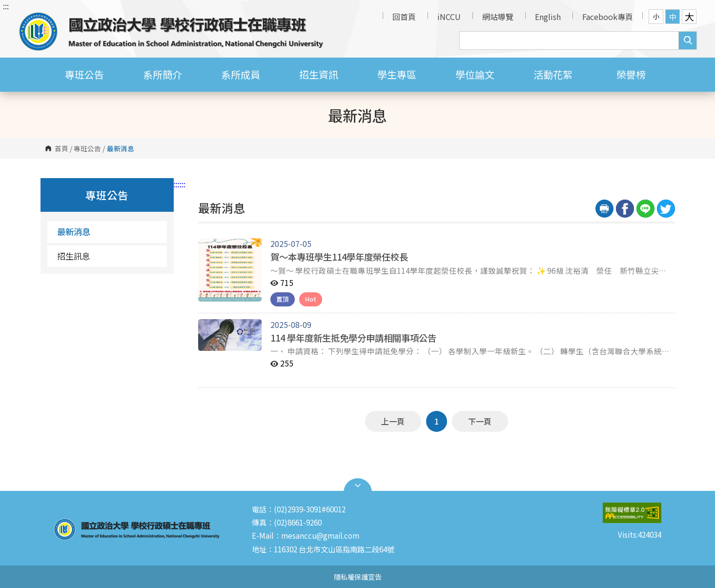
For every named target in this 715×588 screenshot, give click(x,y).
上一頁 (393, 421)
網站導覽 (498, 17)
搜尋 (688, 41)
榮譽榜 (631, 74)
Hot (311, 299)
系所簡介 (163, 74)
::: (6, 6)
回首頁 (404, 17)
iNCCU (449, 17)
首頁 (61, 148)
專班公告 (84, 74)
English (548, 17)
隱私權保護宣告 (358, 577)
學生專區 (397, 74)
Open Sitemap (358, 486)
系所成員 (241, 74)
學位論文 (475, 74)
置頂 (283, 299)
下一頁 (480, 421)
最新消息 (74, 232)
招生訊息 (74, 256)
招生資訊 (319, 74)
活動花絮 (553, 74)
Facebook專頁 (608, 17)
